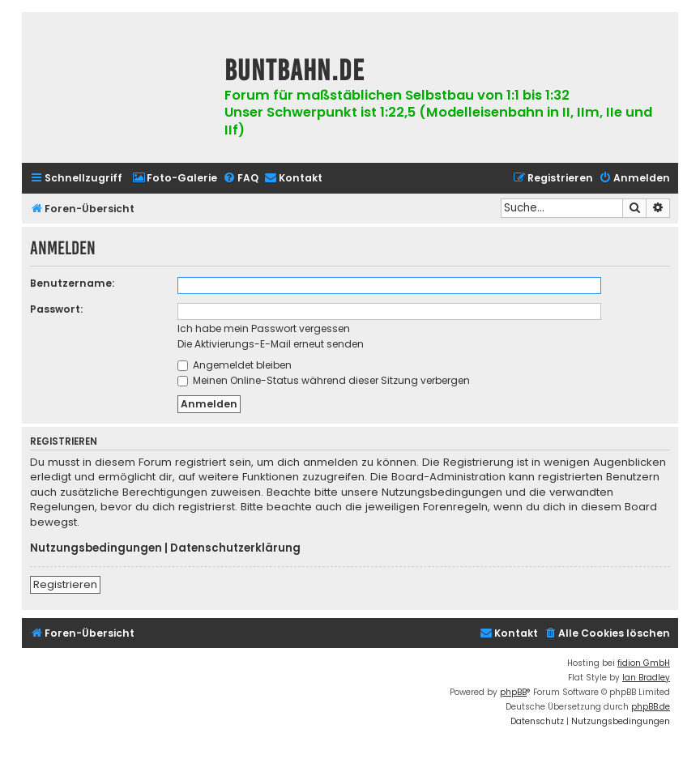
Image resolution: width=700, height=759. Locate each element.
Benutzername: (72, 283)
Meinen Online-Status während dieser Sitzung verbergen (324, 380)
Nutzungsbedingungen (96, 548)
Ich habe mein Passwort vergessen (264, 328)
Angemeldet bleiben (235, 365)
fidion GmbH (644, 663)
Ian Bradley (646, 678)
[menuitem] (175, 179)
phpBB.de (651, 707)
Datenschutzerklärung (235, 548)
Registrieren (65, 584)
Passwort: (56, 309)
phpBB (513, 692)
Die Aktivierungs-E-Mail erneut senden (271, 344)
